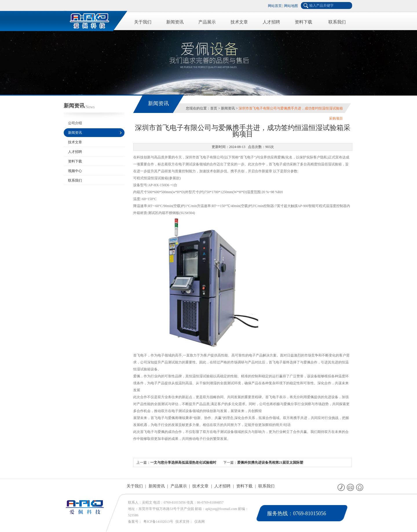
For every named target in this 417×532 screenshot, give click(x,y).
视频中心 (75, 171)
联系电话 (342, 487)
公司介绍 (75, 123)
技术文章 (239, 22)
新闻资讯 (175, 22)
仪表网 (200, 522)
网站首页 (275, 6)
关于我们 (143, 22)
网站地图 (291, 6)
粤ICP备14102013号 (158, 522)
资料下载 (303, 22)
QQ (360, 487)
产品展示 (207, 22)
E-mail (351, 487)
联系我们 (337, 22)
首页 (214, 108)
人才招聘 (271, 22)
